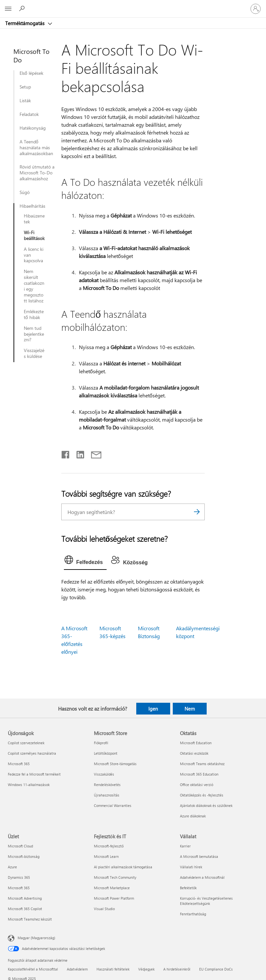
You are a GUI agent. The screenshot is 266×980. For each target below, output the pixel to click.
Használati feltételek (113, 969)
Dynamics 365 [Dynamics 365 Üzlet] (19, 877)
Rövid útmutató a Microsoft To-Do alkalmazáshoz (37, 173)
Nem (190, 709)
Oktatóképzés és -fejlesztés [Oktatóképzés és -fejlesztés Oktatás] (202, 795)
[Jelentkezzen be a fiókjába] (256, 9)
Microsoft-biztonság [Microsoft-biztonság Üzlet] (24, 856)
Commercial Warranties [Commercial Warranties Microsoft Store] (113, 805)
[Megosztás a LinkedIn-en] (78, 453)
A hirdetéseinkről (177, 969)
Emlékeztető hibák (34, 314)
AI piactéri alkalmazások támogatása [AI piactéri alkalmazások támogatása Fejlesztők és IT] (123, 867)
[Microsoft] (133, 5)
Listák (25, 101)
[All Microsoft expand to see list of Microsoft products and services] (8, 9)
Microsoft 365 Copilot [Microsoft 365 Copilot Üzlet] (25, 909)
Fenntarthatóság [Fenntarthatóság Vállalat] (193, 914)
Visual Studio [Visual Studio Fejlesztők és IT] (104, 909)
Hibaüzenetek (34, 219)
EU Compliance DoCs (216, 969)
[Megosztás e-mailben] (93, 453)
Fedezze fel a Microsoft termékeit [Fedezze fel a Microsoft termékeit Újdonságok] (34, 774)
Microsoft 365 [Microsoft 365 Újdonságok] (19, 764)
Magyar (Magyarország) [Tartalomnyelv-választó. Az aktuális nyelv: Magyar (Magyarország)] (36, 938)
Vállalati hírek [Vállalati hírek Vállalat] (191, 867)
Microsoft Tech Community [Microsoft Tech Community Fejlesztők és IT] (115, 877)
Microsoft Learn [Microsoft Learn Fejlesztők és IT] (106, 856)
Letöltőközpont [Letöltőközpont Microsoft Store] (106, 753)
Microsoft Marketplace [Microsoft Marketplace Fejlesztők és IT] (112, 888)
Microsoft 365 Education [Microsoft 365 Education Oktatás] (199, 774)
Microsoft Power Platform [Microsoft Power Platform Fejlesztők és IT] (114, 898)
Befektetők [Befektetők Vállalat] (188, 888)
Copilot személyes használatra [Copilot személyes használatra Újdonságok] (32, 753)
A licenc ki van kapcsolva (34, 255)
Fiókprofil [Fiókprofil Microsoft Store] (101, 743)
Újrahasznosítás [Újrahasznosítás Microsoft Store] (107, 795)
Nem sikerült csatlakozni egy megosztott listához (34, 286)
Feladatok (29, 114)
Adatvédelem (77, 969)
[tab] (85, 561)
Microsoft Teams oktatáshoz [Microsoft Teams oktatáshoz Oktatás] (202, 764)
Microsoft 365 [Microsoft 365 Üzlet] (19, 888)
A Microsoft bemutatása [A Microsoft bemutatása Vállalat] (199, 856)
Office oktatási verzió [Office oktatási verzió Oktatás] (197, 785)
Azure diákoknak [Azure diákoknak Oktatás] (193, 816)
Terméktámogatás (25, 23)
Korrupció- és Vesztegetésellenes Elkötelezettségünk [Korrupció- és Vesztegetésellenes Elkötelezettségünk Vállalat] (206, 901)
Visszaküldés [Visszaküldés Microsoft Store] (104, 774)
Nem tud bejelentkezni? (34, 334)
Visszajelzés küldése (34, 353)
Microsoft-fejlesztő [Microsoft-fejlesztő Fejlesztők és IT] (109, 846)
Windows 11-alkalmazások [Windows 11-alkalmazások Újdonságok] (29, 785)
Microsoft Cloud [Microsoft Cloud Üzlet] (20, 846)
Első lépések (31, 73)
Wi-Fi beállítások (34, 235)
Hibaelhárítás (32, 206)
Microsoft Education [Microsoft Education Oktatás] (196, 743)
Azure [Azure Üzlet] (12, 867)
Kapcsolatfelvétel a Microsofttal (33, 969)
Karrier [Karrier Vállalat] (185, 846)
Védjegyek (146, 969)
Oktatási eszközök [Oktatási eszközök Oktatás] (194, 753)
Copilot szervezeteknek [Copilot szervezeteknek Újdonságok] (26, 743)
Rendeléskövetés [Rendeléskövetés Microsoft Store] (107, 785)
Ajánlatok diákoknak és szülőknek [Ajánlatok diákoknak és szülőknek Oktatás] (206, 805)
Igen (153, 709)
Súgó (25, 192)
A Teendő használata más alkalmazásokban (36, 148)
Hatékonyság (33, 128)
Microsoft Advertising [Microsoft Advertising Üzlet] (25, 898)
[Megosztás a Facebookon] (66, 453)
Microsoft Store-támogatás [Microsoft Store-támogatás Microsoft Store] (115, 764)
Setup (25, 87)
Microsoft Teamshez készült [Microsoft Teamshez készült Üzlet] (30, 919)
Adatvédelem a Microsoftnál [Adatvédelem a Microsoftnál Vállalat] (202, 877)
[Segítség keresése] (23, 8)
